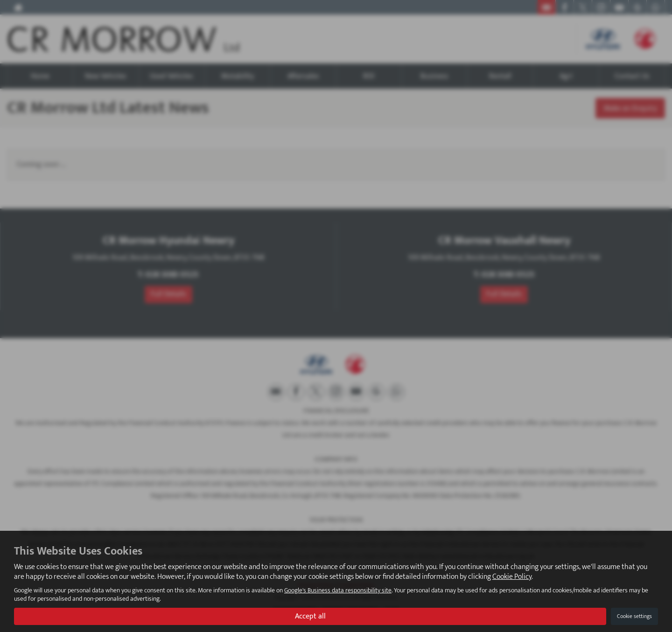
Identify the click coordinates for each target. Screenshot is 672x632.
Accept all (310, 616)
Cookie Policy (512, 577)
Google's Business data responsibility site (338, 590)
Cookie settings (634, 616)
